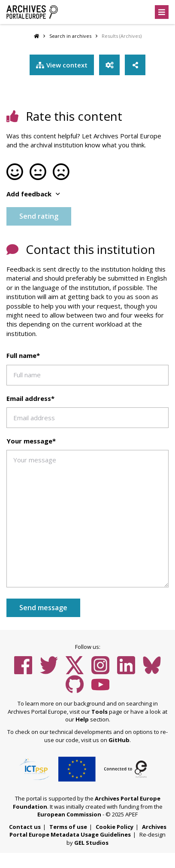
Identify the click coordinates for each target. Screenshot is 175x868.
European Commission (69, 814)
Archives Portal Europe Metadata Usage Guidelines (88, 831)
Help (82, 719)
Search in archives (70, 36)
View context (62, 65)
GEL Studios (91, 843)
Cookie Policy (115, 827)
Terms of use (68, 827)
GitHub (119, 740)
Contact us (25, 827)
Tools (100, 712)
